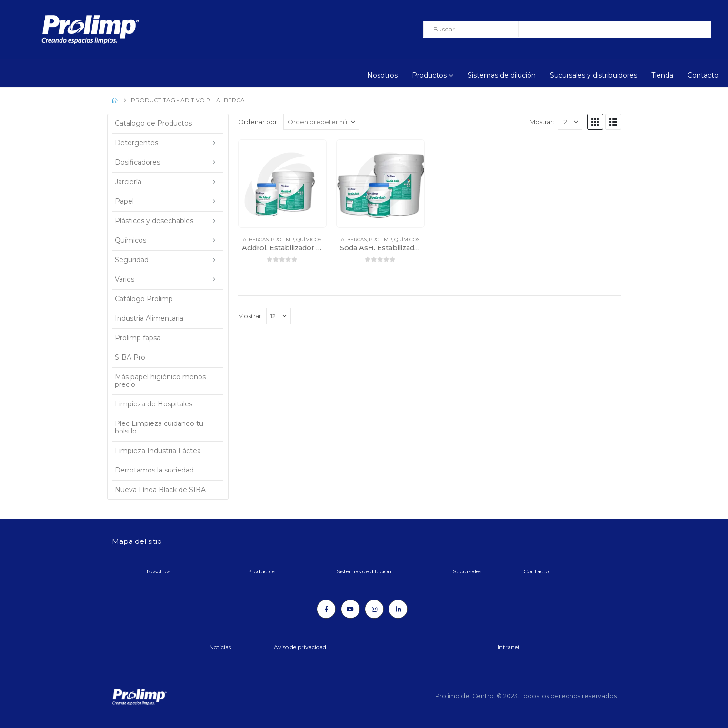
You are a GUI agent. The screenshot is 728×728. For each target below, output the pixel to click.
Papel (124, 201)
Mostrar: (542, 122)
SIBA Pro (130, 357)
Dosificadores (137, 162)
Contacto (703, 75)
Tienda (662, 75)
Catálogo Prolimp (144, 299)
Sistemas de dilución (502, 75)
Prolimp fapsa (138, 338)
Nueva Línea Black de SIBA (160, 490)
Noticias (220, 647)
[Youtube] (350, 609)
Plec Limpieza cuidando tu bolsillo (159, 427)
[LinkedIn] (398, 609)
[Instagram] (374, 609)
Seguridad (132, 260)
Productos (429, 75)
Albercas (256, 240)
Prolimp (282, 240)
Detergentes (136, 143)
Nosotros (382, 75)
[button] (595, 122)
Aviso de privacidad (300, 647)
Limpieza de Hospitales (154, 404)
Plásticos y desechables (154, 221)
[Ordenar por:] (321, 122)
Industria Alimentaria (149, 318)
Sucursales (467, 571)
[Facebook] (326, 609)
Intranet (509, 647)
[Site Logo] (64, 30)
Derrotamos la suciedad (154, 470)
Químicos (309, 240)
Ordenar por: (258, 122)
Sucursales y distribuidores (593, 75)
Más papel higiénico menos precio (160, 381)
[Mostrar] (570, 122)
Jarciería (128, 182)
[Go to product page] (282, 184)
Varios (125, 279)
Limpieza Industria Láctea (158, 451)
